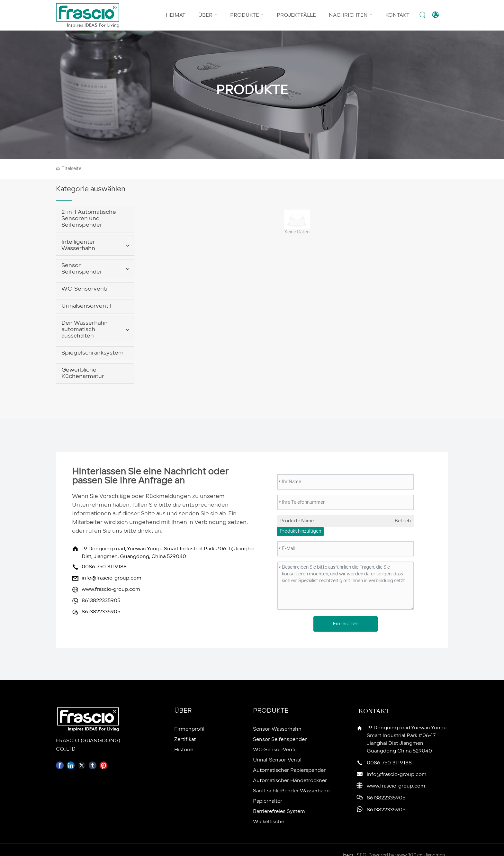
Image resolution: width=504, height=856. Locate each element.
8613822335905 (101, 601)
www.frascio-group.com (111, 590)
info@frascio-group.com (112, 578)
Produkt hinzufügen (300, 532)
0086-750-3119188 (104, 567)
